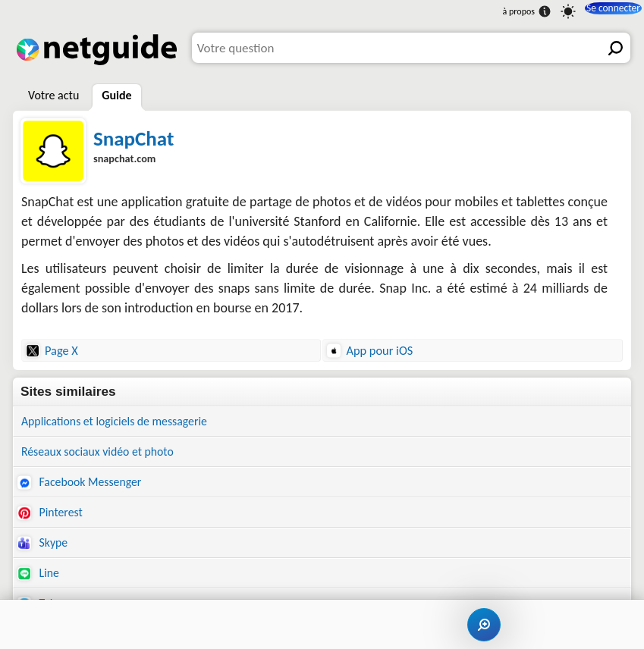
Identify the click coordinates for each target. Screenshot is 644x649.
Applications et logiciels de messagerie (123, 422)
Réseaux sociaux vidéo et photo (105, 454)
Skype (44, 549)
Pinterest (52, 517)
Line (39, 582)
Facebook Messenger (85, 486)
